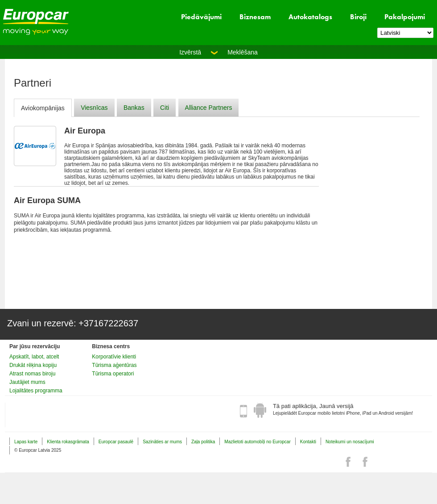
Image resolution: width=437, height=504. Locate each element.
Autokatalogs (310, 17)
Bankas (134, 108)
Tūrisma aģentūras (114, 365)
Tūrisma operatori (113, 374)
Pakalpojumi (405, 17)
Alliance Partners (209, 108)
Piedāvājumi (201, 17)
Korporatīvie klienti (114, 357)
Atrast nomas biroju (32, 374)
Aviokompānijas (43, 108)
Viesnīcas (94, 108)
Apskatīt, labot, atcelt (34, 357)
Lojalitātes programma (36, 391)
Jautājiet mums (27, 382)
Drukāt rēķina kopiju (33, 365)
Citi (165, 108)
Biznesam (255, 17)
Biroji (358, 17)
